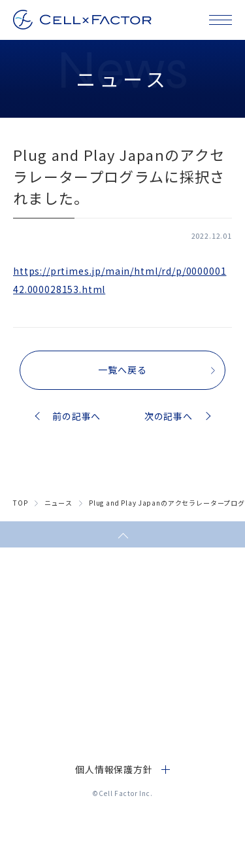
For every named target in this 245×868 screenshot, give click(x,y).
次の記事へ (169, 416)
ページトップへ (122, 534)
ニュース (58, 503)
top (21, 503)
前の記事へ (76, 416)
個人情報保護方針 (114, 769)
